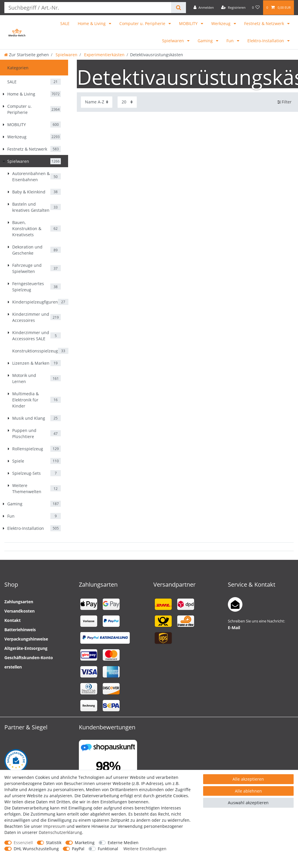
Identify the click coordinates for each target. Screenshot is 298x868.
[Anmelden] (204, 8)
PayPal (78, 849)
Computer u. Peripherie (143, 23)
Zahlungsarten (19, 602)
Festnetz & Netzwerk (265, 23)
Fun (231, 41)
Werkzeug (221, 23)
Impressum (54, 826)
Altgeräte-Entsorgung (26, 648)
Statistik (54, 843)
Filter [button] (285, 102)
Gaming (206, 41)
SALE (65, 23)
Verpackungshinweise (26, 639)
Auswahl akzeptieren (248, 803)
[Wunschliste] (256, 8)
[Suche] (179, 8)
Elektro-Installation (266, 41)
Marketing (85, 843)
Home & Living (92, 23)
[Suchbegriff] (88, 8)
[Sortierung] (97, 102)
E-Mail (234, 628)
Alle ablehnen (248, 791)
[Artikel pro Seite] (127, 102)
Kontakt (13, 620)
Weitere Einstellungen (145, 849)
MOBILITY (189, 23)
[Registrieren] (233, 8)
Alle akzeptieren (248, 779)
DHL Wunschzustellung (36, 849)
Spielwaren (174, 41)
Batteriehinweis (20, 630)
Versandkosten (19, 611)
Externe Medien (123, 843)
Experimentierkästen (104, 55)
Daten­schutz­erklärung (60, 832)
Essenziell (23, 843)
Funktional (108, 849)
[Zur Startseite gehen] (26, 55)
